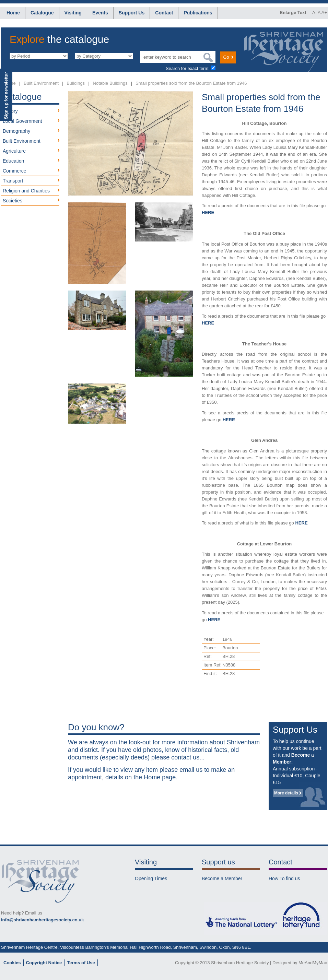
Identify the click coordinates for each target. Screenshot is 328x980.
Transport (13, 181)
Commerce (14, 171)
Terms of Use (81, 963)
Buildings (76, 83)
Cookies (12, 963)
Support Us (132, 13)
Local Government (22, 121)
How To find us (284, 878)
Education (13, 161)
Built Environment (41, 83)
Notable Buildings (110, 83)
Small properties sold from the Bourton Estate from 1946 (191, 83)
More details (286, 793)
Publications (198, 13)
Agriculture (14, 151)
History (10, 111)
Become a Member (222, 878)
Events (100, 13)
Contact (164, 13)
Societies (13, 201)
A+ (324, 13)
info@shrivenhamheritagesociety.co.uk (42, 920)
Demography (16, 131)
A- (314, 13)
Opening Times (151, 878)
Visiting (73, 13)
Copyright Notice (44, 963)
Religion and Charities (26, 191)
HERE (208, 212)
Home (13, 13)
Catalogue (42, 13)
